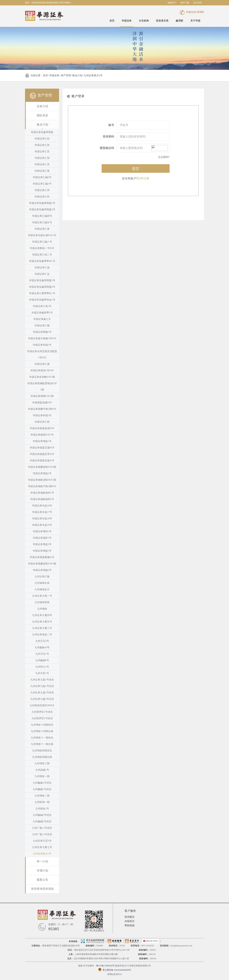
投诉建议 (130, 917)
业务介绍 (42, 106)
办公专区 (198, 3)
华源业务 (127, 21)
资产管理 (66, 75)
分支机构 (144, 21)
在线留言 (130, 921)
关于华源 (195, 21)
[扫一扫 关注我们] (94, 930)
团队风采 (42, 115)
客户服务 (130, 911)
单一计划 (42, 861)
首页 (112, 21)
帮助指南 (130, 925)
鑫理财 (179, 21)
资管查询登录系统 (42, 889)
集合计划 (77, 75)
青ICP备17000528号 (105, 966)
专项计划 (42, 871)
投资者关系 (162, 21)
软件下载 (185, 3)
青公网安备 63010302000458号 (114, 970)
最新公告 (42, 880)
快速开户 (172, 3)
